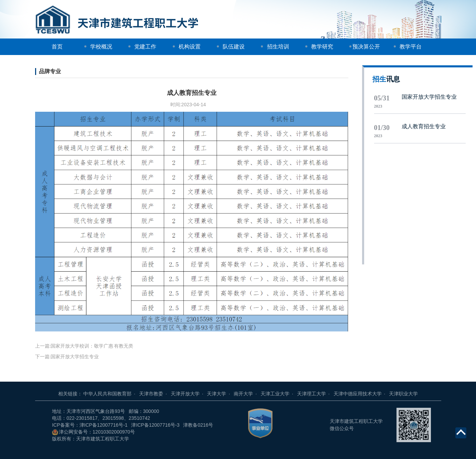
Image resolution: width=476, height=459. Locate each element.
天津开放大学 (189, 394)
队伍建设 (234, 47)
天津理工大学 (315, 394)
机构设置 (190, 47)
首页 (57, 47)
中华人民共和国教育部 (111, 394)
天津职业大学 (403, 394)
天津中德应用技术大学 (361, 394)
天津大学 (220, 394)
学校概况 (101, 47)
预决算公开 (366, 47)
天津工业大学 (279, 394)
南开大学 (247, 394)
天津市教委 (155, 394)
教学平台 (411, 47)
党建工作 (145, 47)
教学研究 (322, 47)
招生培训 (278, 47)
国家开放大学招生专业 (75, 357)
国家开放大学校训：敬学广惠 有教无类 (92, 346)
